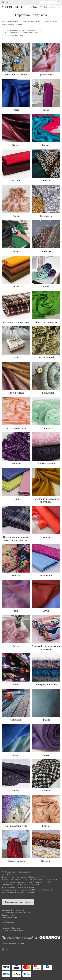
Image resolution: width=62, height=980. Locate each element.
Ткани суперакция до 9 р (46, 684)
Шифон (46, 826)
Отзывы (5, 920)
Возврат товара (8, 915)
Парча (16, 499)
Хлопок (16, 790)
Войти (36, 7)
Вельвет (16, 180)
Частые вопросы (9, 923)
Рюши (16, 611)
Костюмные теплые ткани (16, 322)
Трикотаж (16, 720)
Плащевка (46, 537)
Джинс (16, 251)
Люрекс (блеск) (16, 393)
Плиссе (16, 575)
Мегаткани (12, 7)
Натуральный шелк (16, 428)
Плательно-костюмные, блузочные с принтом (16, 538)
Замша (16, 287)
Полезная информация (11, 928)
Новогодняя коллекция (16, 74)
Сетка (16, 646)
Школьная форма (16, 861)
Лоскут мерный (46, 357)
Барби (46, 110)
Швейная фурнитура (16, 826)
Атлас (16, 110)
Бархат (16, 145)
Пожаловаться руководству (18, 902)
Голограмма (46, 216)
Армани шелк (46, 74)
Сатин (46, 611)
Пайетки (16, 463)
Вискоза (46, 180)
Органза (46, 428)
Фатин (46, 720)
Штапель (46, 861)
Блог (4, 925)
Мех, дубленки (46, 393)
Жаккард (46, 251)
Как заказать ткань (9, 918)
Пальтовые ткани (46, 463)
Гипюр (16, 216)
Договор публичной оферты (13, 910)
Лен (16, 357)
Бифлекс (46, 145)
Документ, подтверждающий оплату (17, 913)
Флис (16, 755)
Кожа (46, 287)
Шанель (46, 790)
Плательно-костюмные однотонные (46, 500)
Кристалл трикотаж (46, 322)
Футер (46, 755)
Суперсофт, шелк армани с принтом (46, 647)
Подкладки (46, 575)
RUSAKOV (22, 943)
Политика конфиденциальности (15, 931)
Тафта (16, 684)
